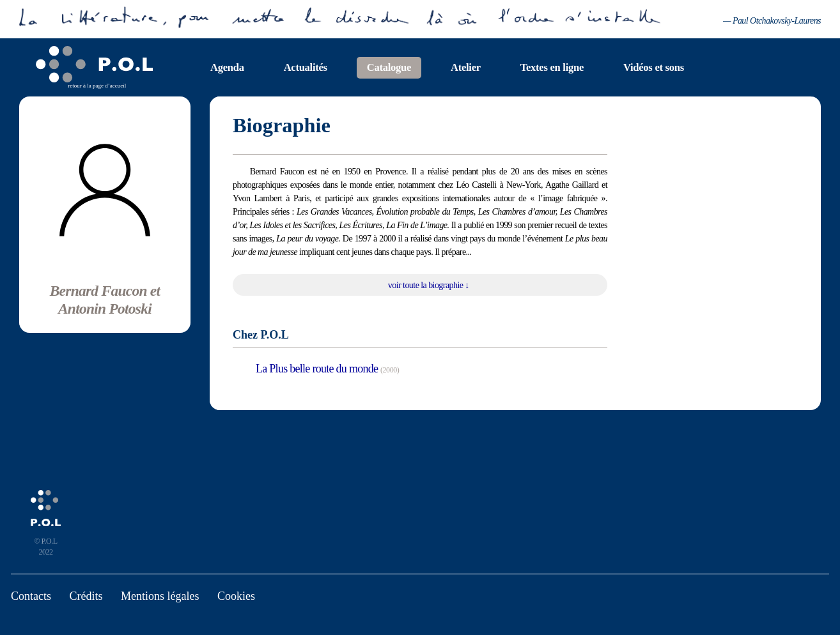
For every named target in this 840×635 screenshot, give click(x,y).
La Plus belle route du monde (317, 369)
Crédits (86, 596)
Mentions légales (160, 596)
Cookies (236, 596)
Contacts (31, 596)
